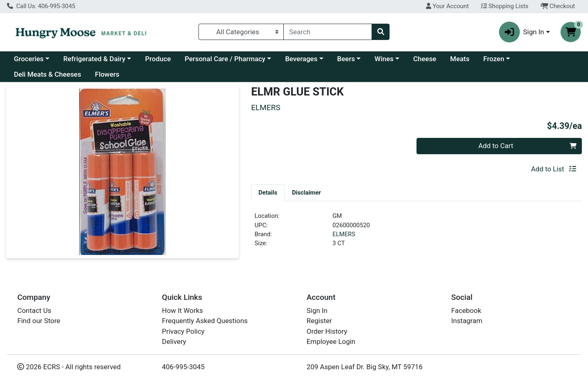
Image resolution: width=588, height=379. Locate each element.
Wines (384, 59)
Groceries (29, 59)
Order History (327, 331)
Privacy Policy (183, 331)
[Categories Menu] (241, 32)
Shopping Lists (505, 6)
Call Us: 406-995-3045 (41, 6)
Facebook (466, 310)
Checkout (558, 6)
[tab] (268, 193)
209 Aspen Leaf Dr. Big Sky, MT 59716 (365, 367)
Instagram (467, 321)
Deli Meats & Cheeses (48, 74)
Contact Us (34, 310)
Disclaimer (306, 193)
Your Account (447, 6)
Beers (346, 59)
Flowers (107, 74)
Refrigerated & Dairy (94, 59)
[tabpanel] (416, 233)
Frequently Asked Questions (205, 321)
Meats (460, 59)
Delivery (174, 341)
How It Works (183, 310)
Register (319, 321)
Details (268, 193)
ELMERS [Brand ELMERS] (344, 234)
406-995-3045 (184, 367)
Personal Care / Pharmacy (225, 59)
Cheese (425, 59)
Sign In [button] (522, 32)
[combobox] (328, 32)
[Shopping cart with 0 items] (571, 32)
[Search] (328, 32)
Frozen (494, 59)
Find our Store (39, 321)
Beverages (301, 59)
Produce (158, 59)
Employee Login (331, 341)
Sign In (317, 310)
